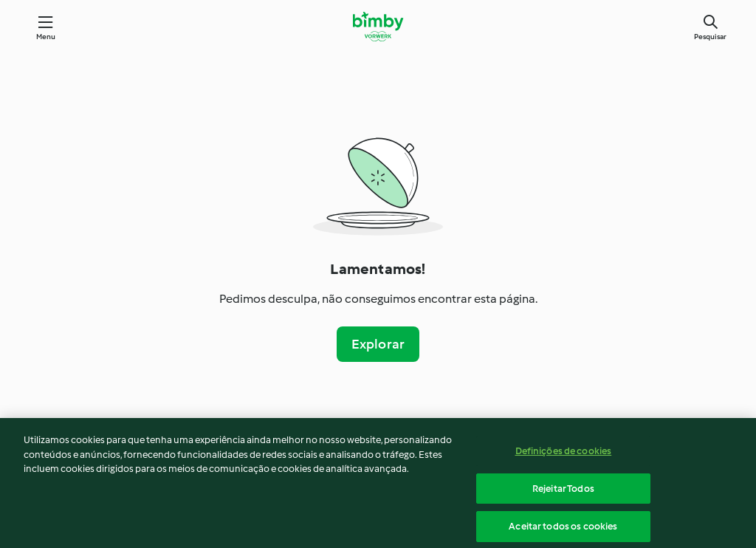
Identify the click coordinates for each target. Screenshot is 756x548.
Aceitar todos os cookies (563, 529)
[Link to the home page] (378, 27)
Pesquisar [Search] (710, 37)
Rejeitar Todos (563, 491)
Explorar (378, 344)
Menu (46, 37)
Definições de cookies (564, 454)
